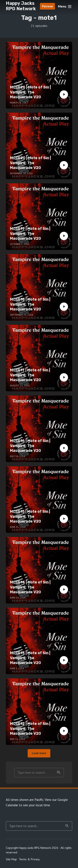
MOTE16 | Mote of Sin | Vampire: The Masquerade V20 (30, 446)
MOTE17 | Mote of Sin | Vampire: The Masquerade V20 (30, 375)
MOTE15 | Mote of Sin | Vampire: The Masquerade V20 (30, 516)
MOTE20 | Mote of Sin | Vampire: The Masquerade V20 (30, 163)
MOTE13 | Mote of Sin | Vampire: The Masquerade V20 (30, 658)
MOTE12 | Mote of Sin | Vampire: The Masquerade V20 (30, 729)
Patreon (47, 6)
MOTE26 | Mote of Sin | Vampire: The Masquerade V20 (30, 92)
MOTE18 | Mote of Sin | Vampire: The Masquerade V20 (30, 304)
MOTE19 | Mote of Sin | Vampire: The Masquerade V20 (30, 234)
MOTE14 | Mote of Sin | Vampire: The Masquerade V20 (30, 587)
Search (59, 772)
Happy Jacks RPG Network (21, 6)
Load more (39, 753)
